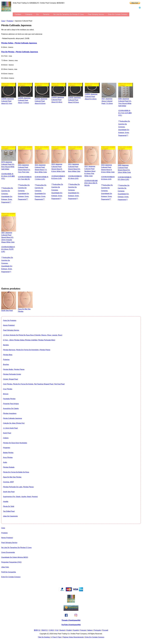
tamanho (46, 14)
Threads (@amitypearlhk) (71, 620)
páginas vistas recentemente (73, 637)
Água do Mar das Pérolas (12, 477)
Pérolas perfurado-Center (12, 374)
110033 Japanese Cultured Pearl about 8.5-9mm (58, 100)
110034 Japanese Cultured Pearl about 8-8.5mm (41, 101)
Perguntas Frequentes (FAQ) (11, 562)
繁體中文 (37, 630)
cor (37, 14)
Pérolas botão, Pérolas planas (14, 369)
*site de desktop (44, 637)
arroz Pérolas (8, 457)
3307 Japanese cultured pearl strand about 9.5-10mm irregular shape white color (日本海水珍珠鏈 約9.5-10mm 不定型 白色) (8, 242)
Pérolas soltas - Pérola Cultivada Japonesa (19, 43)
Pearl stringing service (96, 14)
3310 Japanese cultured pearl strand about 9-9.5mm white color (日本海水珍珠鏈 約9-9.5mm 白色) (108, 172)
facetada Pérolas (9, 399)
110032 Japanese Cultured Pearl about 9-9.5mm (74, 100)
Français (83, 630)
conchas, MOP (8, 482)
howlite (6, 502)
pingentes (7, 448)
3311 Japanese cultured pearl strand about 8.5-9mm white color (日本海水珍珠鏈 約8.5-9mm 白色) (75, 171)
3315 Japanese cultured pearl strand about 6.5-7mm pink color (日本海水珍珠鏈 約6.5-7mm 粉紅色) (25, 172)
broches (6, 364)
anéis (5, 462)
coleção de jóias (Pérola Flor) (14, 423)
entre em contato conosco (118, 14)
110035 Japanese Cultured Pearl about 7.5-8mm (24, 100)
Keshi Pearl (7, 433)
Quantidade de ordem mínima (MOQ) (15, 557)
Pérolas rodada (9, 467)
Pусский (105, 630)
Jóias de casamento (10, 516)
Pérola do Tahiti (9, 506)
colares (6, 438)
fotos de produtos (10, 320)
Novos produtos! (9, 325)
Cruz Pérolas (8, 389)
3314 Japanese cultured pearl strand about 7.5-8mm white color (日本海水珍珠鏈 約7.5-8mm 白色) (42, 172)
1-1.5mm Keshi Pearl (10, 428)
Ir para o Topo (56, 637)
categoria (29, 14)
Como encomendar (8, 552)
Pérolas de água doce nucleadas (15, 443)
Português (97, 630)
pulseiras (6, 360)
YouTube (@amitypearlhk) (71, 625)
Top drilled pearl (9, 511)
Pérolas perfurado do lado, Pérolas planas (18, 487)
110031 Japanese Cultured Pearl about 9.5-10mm (91, 97)
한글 (57, 630)
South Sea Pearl (9, 492)
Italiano (90, 630)
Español (76, 630)
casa (3, 21)
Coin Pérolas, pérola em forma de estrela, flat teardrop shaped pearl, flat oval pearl (34, 384)
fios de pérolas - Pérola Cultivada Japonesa (20, 52)
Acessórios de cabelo (11, 408)
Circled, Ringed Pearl (11, 379)
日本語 (51, 630)
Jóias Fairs (5, 567)
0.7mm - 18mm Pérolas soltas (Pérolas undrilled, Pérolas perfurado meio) (29, 340)
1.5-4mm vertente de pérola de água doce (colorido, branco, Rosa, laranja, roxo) (33, 335)
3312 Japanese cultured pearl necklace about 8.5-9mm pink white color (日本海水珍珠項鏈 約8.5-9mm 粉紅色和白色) (91, 176)
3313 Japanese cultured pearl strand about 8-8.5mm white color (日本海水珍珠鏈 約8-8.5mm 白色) (58, 171)
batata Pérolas (8, 453)
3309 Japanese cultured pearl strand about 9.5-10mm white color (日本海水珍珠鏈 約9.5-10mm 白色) (125, 172)
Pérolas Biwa (8, 355)
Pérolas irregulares (10, 413)
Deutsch (62, 630)
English (69, 630)
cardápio (18, 14)
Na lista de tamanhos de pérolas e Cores (69, 14)
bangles (6, 345)
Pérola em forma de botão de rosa (16, 472)
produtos (10, 21)
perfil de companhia (9, 572)
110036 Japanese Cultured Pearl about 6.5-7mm (8, 101)
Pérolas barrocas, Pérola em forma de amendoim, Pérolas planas (27, 350)
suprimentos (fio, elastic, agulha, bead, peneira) (20, 497)
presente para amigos (11, 404)
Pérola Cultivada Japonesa (12, 418)
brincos (6, 394)
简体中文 (45, 630)
